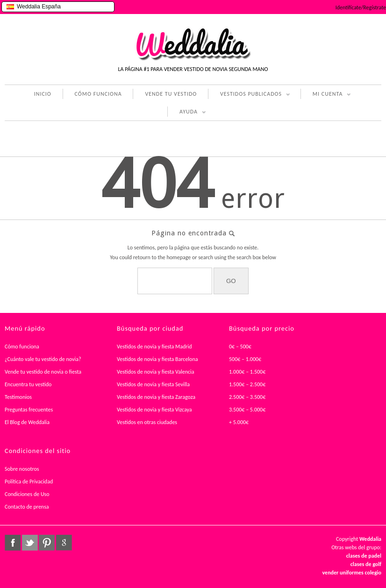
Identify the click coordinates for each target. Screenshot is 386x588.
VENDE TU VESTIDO (171, 94)
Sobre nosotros (22, 469)
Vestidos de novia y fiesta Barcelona (157, 359)
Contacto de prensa (27, 507)
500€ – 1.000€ (245, 359)
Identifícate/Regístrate (361, 7)
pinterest (47, 543)
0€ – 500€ (240, 347)
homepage (179, 257)
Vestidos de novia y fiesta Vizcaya (154, 410)
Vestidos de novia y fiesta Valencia (156, 372)
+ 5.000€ (239, 422)
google (64, 543)
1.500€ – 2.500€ (247, 384)
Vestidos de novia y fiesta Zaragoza (156, 397)
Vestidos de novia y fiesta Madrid (154, 347)
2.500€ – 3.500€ (247, 397)
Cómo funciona (22, 347)
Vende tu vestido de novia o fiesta (43, 372)
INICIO (43, 94)
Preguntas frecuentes (29, 410)
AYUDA (187, 113)
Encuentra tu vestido (28, 384)
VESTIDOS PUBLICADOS (249, 95)
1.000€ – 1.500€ (247, 372)
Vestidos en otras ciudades (147, 422)
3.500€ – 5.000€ (247, 410)
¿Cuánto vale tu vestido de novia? (43, 359)
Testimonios (18, 397)
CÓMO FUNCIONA (98, 94)
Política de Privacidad (29, 482)
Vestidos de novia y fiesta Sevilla (153, 384)
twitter (30, 543)
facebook (13, 543)
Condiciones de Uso (27, 494)
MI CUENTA (326, 95)
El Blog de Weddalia (27, 422)
